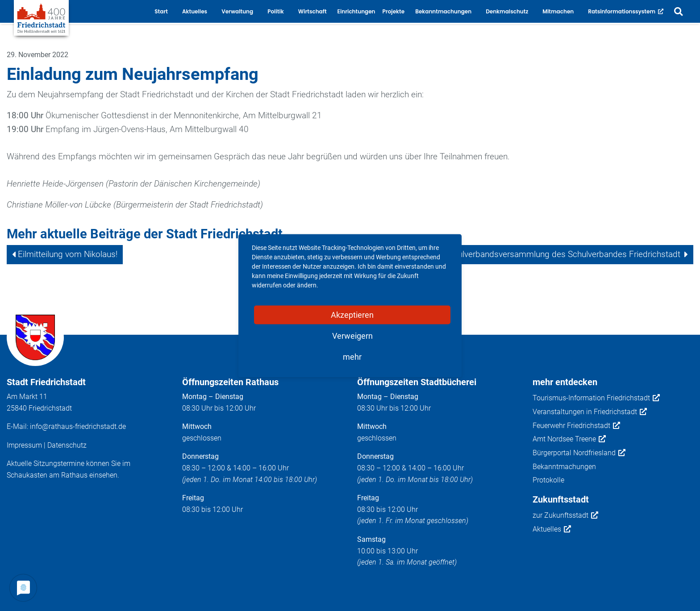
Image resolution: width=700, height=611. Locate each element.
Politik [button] (276, 11)
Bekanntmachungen (564, 467)
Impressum (24, 445)
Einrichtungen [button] (356, 11)
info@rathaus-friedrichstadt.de (78, 426)
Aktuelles (552, 529)
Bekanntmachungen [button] (443, 11)
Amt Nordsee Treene (569, 439)
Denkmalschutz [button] (507, 11)
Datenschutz (67, 445)
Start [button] (161, 11)
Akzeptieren (352, 314)
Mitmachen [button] (558, 11)
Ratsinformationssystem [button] (626, 11)
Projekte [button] (394, 11)
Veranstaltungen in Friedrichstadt (590, 412)
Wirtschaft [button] (312, 11)
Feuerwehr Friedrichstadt (576, 426)
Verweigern (352, 335)
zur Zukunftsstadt (565, 515)
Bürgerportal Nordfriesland (579, 453)
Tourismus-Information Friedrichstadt (596, 398)
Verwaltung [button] (237, 11)
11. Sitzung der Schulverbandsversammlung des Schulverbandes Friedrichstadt (533, 254)
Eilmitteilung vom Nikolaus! (68, 254)
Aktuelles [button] (195, 11)
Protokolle (548, 480)
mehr (352, 356)
